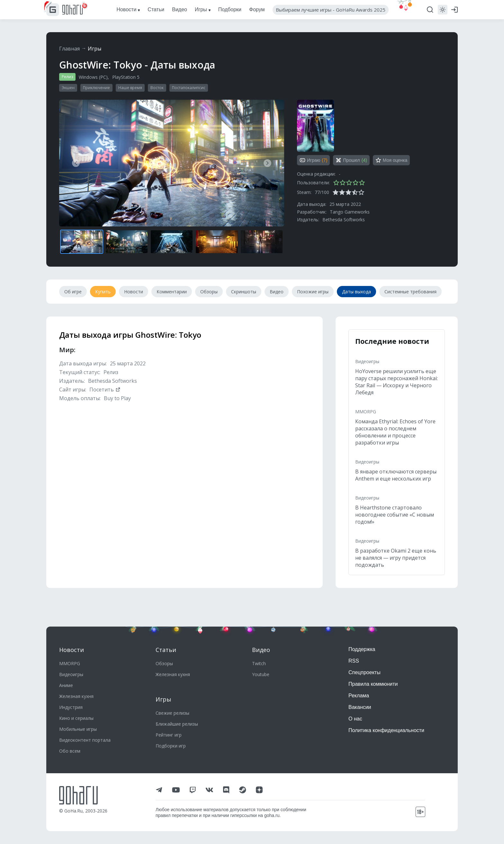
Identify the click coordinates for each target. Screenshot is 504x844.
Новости (72, 650)
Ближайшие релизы (177, 724)
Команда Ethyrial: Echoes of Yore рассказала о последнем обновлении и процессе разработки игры (395, 432)
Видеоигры (367, 361)
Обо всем (70, 751)
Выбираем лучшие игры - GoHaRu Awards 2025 (331, 10)
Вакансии (360, 707)
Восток (157, 88)
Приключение (96, 88)
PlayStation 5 (126, 77)
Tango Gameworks (350, 212)
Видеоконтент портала (85, 740)
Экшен (68, 88)
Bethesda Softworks (344, 220)
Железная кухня (76, 696)
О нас (355, 719)
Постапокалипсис (189, 88)
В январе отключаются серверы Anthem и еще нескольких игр (396, 475)
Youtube (261, 674)
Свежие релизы (172, 713)
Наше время (130, 88)
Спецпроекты (364, 672)
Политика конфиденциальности (386, 730)
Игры (94, 49)
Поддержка (362, 649)
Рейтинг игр (169, 735)
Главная (69, 49)
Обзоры (164, 663)
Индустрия (71, 707)
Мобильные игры (78, 729)
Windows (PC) (93, 77)
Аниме (66, 685)
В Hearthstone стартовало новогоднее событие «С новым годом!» (395, 515)
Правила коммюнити (373, 684)
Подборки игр (171, 746)
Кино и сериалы (76, 718)
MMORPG (366, 412)
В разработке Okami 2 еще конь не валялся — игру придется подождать (396, 558)
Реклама (359, 696)
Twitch (259, 663)
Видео (261, 650)
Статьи (166, 650)
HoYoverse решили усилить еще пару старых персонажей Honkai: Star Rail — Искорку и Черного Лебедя (396, 382)
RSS (354, 661)
